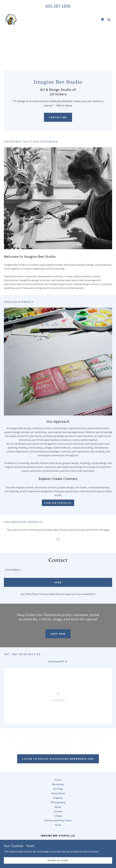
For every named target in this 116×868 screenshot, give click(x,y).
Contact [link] (58, 811)
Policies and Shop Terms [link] (58, 820)
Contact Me (58, 117)
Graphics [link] (58, 798)
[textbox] (58, 570)
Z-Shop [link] (58, 816)
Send (58, 582)
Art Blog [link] (58, 789)
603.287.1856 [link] (58, 6)
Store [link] (58, 825)
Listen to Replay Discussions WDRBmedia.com (58, 759)
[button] (109, 20)
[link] (11, 20)
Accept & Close (58, 860)
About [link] (58, 807)
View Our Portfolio (58, 503)
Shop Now (58, 634)
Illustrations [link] (58, 793)
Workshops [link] (58, 784)
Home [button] (58, 780)
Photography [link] (58, 802)
